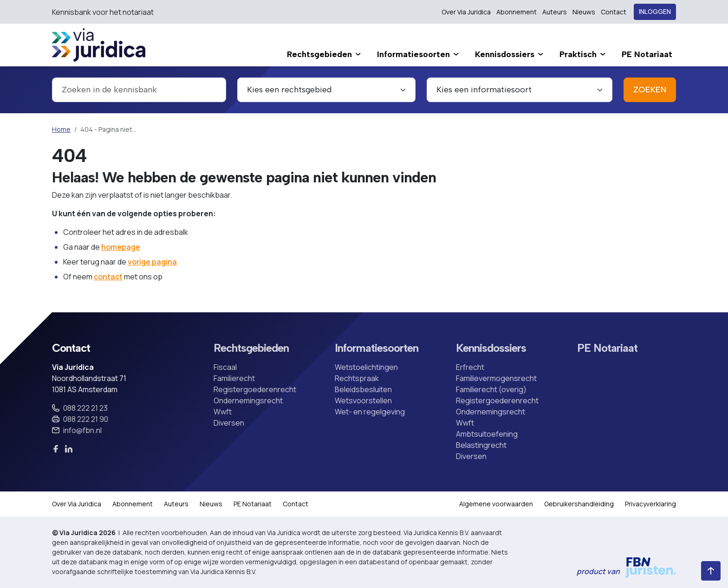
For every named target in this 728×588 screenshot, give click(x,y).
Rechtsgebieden (251, 348)
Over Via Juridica (466, 12)
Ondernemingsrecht (248, 401)
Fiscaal (225, 367)
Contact (614, 12)
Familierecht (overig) (491, 389)
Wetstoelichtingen (366, 367)
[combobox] (139, 90)
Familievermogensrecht (496, 378)
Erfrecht (470, 367)
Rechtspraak (357, 378)
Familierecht (234, 378)
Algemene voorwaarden (496, 504)
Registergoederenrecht (255, 389)
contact (108, 277)
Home (61, 129)
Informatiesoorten (377, 348)
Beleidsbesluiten (363, 389)
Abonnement (517, 12)
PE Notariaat (607, 348)
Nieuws (584, 12)
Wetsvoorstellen (363, 401)
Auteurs (555, 12)
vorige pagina (152, 262)
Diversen (229, 423)
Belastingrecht (481, 445)
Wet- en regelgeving (370, 412)
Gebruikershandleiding (579, 504)
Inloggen (655, 12)
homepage (121, 247)
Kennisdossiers (491, 348)
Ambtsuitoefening (487, 434)
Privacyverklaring (650, 504)
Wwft (223, 412)
